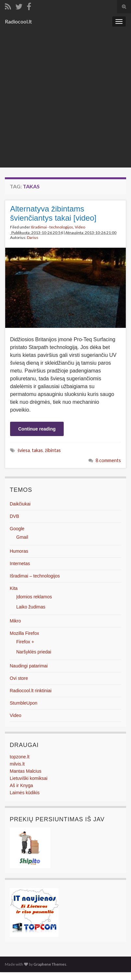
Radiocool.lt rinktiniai (31, 691)
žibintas (53, 450)
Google (17, 529)
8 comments (108, 460)
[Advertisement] (65, 99)
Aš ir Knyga (21, 785)
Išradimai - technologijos (52, 227)
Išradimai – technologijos (35, 576)
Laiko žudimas (31, 607)
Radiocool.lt (18, 21)
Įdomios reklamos (34, 597)
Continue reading (37, 429)
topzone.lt (20, 757)
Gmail (22, 537)
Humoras (19, 551)
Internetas (20, 563)
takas (37, 450)
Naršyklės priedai (34, 652)
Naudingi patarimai (29, 666)
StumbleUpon (24, 703)
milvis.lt (17, 764)
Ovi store (19, 678)
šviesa (24, 450)
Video (80, 227)
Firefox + (25, 642)
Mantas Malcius (26, 771)
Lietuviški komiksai (29, 778)
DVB (14, 516)
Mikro (15, 621)
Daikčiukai (20, 504)
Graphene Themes (50, 964)
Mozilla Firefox (24, 633)
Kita (14, 588)
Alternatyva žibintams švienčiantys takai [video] (53, 213)
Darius (33, 237)
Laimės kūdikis (25, 793)
